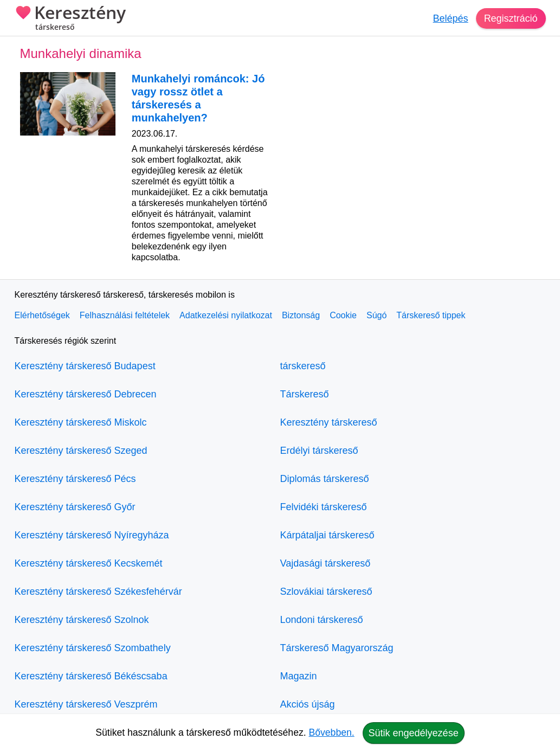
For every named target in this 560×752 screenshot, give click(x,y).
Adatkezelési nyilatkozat (226, 315)
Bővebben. (332, 732)
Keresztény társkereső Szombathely (93, 648)
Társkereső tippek (431, 315)
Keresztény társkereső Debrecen (86, 394)
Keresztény (70, 19)
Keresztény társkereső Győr (75, 507)
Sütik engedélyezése (414, 733)
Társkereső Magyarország (337, 648)
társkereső (303, 366)
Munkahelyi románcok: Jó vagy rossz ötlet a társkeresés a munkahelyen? (198, 98)
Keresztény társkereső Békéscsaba (91, 676)
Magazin (299, 676)
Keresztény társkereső (329, 422)
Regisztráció (510, 18)
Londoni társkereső (322, 620)
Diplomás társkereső (325, 479)
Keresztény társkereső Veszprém (86, 704)
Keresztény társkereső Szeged (81, 451)
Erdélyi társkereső (319, 451)
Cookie (343, 315)
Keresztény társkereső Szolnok (82, 620)
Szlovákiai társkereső (326, 592)
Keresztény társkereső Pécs (75, 479)
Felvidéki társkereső (324, 507)
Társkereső (305, 394)
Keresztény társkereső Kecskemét (89, 563)
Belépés (450, 18)
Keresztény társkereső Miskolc (81, 422)
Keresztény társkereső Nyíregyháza (92, 535)
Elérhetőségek (42, 315)
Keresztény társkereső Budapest (85, 366)
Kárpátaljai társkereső (327, 535)
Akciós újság (308, 704)
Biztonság (301, 315)
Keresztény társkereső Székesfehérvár (98, 592)
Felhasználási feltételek (125, 315)
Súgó (376, 315)
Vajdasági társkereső (326, 563)
